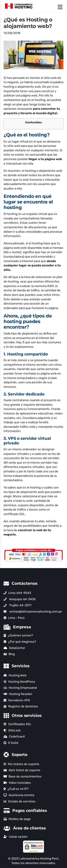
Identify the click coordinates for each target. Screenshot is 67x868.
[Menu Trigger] (60, 7)
